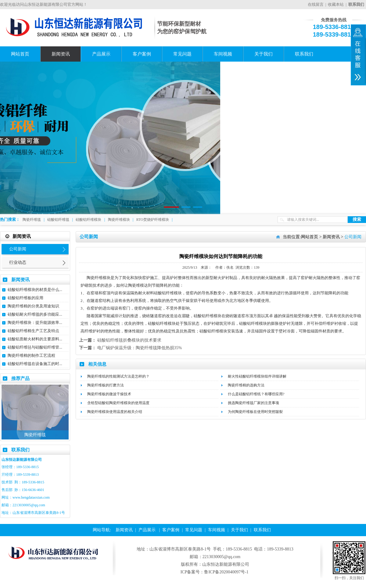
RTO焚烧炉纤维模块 (153, 220)
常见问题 (182, 54)
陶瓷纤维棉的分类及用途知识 (33, 306)
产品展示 (101, 54)
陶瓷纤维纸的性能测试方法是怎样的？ (118, 376)
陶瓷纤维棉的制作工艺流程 (31, 355)
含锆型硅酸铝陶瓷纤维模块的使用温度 (118, 403)
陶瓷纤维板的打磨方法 (106, 385)
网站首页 (20, 54)
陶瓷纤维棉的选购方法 (246, 385)
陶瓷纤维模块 (119, 220)
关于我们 (264, 54)
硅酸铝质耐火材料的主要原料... (35, 339)
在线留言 (316, 4)
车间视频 (223, 54)
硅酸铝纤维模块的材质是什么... (35, 290)
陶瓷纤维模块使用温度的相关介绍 (115, 412)
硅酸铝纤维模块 (88, 220)
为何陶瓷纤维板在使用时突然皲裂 (255, 412)
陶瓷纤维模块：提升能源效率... (35, 323)
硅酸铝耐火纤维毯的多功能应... (35, 314)
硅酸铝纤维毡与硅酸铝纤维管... (35, 347)
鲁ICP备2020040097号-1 (226, 572)
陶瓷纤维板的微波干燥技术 (109, 394)
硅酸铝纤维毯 (58, 220)
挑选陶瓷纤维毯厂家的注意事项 (253, 403)
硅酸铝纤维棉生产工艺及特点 (33, 331)
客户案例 (142, 54)
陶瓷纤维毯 (32, 220)
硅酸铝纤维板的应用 (25, 298)
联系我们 (304, 54)
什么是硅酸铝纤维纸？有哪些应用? (256, 394)
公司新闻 (18, 249)
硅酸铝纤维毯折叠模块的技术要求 (129, 340)
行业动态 (18, 262)
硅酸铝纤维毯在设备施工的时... (35, 364)
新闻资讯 (61, 54)
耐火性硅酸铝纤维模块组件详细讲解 (257, 376)
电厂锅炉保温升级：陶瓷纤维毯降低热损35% (140, 348)
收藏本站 (336, 4)
